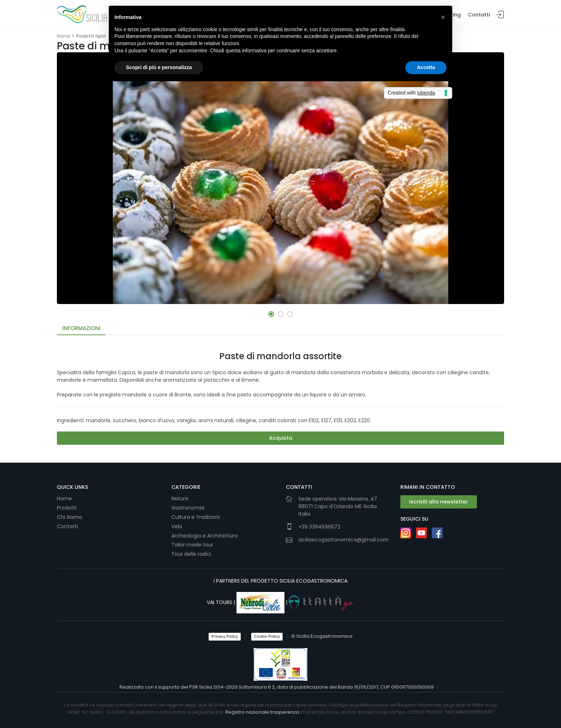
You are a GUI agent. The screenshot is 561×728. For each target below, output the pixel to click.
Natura (180, 498)
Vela (177, 526)
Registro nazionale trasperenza (262, 712)
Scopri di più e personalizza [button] (159, 67)
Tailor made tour (192, 545)
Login (500, 15)
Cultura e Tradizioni (196, 517)
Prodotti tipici (91, 36)
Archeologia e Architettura (204, 536)
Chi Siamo (70, 517)
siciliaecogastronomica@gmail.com (343, 540)
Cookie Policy (267, 636)
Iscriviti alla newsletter (439, 502)
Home (63, 36)
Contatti (479, 15)
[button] (271, 314)
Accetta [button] (426, 67)
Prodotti (67, 508)
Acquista (281, 438)
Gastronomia (189, 508)
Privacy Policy (225, 636)
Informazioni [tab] (81, 328)
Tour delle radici (192, 554)
